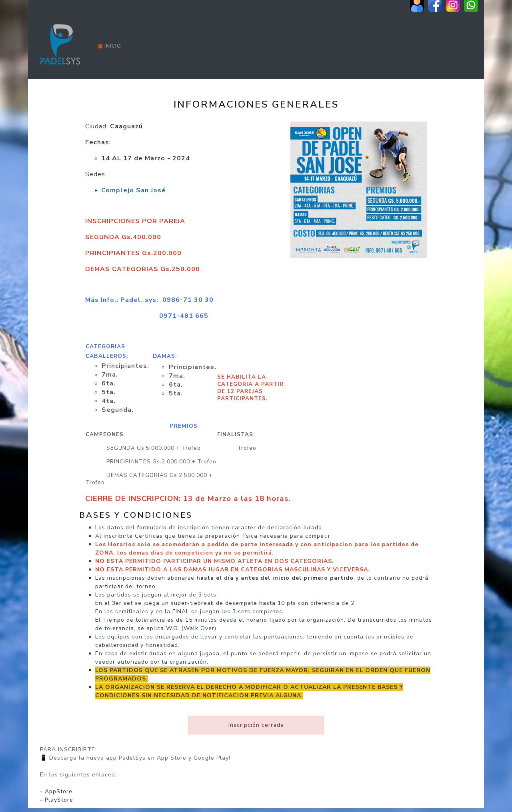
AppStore (59, 791)
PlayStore (59, 800)
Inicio (110, 46)
